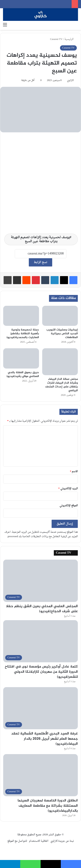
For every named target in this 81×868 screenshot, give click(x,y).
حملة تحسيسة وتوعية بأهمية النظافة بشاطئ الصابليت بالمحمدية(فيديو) (23, 334)
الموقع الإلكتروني (69, 506)
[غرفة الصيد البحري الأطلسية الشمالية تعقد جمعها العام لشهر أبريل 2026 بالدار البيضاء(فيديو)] (40, 708)
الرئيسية (71, 39)
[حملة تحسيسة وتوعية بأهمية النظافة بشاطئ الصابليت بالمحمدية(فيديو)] (21, 316)
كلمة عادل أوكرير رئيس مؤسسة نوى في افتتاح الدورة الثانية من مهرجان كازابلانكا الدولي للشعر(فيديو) (41, 672)
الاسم (74, 471)
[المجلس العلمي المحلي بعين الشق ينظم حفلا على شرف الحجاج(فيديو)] (40, 581)
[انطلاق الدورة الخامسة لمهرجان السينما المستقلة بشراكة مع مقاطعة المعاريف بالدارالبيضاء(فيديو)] (40, 775)
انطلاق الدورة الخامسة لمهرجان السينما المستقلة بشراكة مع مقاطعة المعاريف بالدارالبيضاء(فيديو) (48, 806)
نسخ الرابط (40, 262)
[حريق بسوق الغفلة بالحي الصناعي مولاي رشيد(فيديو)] (21, 358)
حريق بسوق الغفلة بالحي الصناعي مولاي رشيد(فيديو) (23, 374)
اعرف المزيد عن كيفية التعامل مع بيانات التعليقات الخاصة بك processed (41, 534)
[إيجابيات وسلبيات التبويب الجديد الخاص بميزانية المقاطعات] (60, 316)
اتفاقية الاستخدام (39, 841)
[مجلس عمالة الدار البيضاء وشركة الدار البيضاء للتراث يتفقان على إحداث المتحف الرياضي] (60, 362)
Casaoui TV (56, 39)
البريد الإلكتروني (68, 489)
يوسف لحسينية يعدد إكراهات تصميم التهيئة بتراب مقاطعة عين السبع (40, 239)
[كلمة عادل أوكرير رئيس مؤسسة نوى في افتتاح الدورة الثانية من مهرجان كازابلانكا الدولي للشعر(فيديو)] (40, 641)
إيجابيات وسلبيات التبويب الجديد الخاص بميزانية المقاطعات (62, 334)
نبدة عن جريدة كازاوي (62, 841)
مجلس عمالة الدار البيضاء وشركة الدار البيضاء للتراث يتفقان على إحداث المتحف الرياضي (61, 385)
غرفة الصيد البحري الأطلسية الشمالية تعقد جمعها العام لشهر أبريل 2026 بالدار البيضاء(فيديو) (44, 739)
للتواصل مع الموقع (17, 841)
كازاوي (70, 80)
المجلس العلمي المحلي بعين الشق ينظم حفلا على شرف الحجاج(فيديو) (42, 609)
